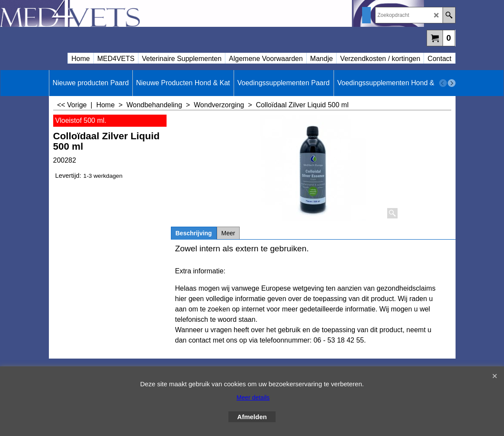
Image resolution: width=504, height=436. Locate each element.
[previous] (443, 83)
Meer (228, 233)
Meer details (253, 398)
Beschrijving (194, 233)
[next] (452, 83)
